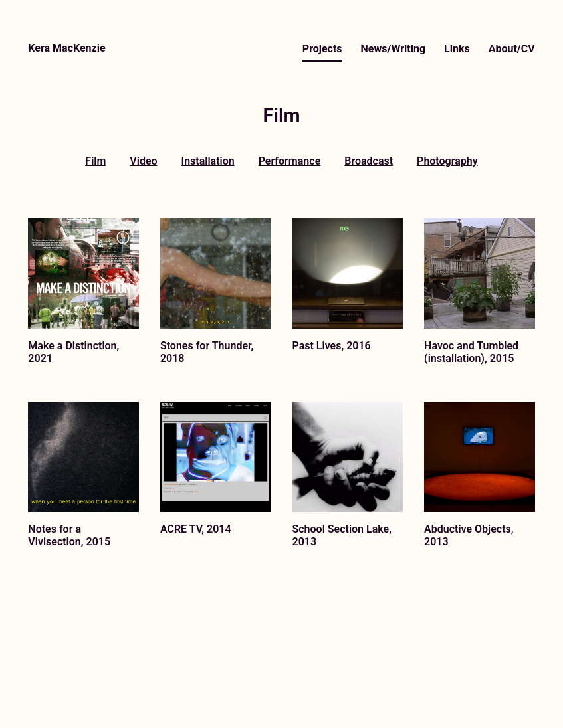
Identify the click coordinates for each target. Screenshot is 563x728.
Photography (447, 161)
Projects (322, 49)
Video (143, 161)
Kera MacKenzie (66, 48)
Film (95, 161)
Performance (290, 161)
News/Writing (394, 49)
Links (457, 49)
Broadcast (369, 161)
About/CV (512, 49)
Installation (208, 161)
